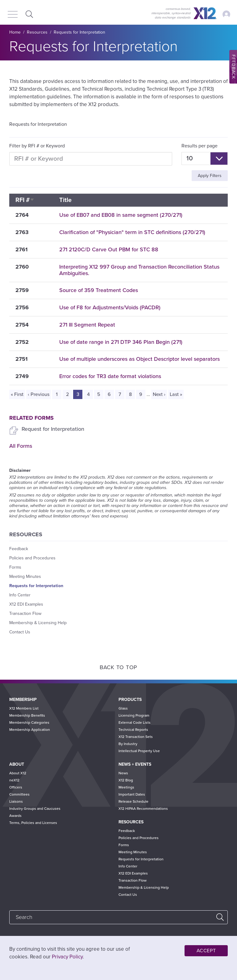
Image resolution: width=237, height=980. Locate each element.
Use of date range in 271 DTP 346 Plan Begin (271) (121, 342)
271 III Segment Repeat (87, 325)
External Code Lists (135, 723)
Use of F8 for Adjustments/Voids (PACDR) (110, 307)
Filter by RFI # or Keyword (37, 146)
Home (15, 32)
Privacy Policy (67, 957)
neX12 (14, 780)
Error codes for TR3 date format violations (110, 376)
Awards (15, 816)
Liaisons (16, 801)
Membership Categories (29, 723)
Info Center (20, 595)
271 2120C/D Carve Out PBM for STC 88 (109, 249)
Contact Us (20, 632)
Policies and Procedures (32, 558)
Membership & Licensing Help (38, 623)
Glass (123, 708)
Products (130, 700)
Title (65, 200)
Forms (15, 567)
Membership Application (30, 730)
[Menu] (13, 15)
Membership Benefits (27, 715)
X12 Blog (126, 780)
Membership (23, 700)
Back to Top (118, 667)
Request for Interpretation (53, 429)
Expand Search (29, 14)
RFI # (25, 200)
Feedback (19, 549)
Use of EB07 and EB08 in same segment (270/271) (121, 215)
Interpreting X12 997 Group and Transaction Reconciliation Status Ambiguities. (139, 270)
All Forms (21, 446)
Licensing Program (134, 715)
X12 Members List (24, 708)
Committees (19, 794)
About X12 (18, 773)
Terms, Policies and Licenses (33, 823)
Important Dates (132, 794)
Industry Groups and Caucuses (35, 809)
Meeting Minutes (25, 576)
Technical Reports (133, 730)
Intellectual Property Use (139, 751)
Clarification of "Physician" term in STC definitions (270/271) (132, 232)
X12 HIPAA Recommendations (143, 809)
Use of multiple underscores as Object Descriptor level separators (139, 359)
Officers (16, 787)
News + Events (135, 764)
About (17, 764)
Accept (206, 951)
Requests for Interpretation (79, 32)
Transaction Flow (25, 614)
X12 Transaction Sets (136, 737)
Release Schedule (133, 801)
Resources (37, 32)
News (123, 773)
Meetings (126, 787)
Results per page (200, 146)
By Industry (128, 744)
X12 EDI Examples (26, 604)
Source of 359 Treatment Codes (99, 290)
